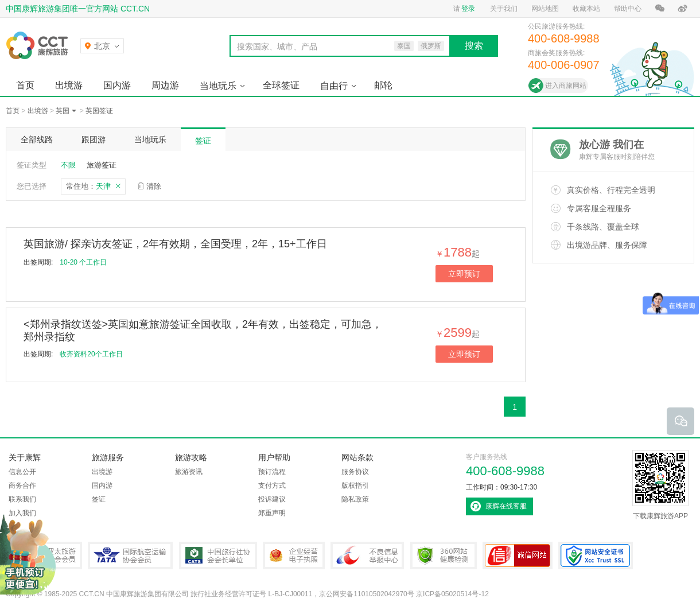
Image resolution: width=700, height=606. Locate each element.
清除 (154, 186)
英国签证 (99, 111)
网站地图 (545, 9)
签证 (203, 141)
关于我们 (504, 9)
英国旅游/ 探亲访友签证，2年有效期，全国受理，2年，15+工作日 (175, 244)
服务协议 (355, 472)
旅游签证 (102, 165)
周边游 (165, 85)
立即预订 (464, 274)
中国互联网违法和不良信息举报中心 (367, 555)
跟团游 (94, 139)
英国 (63, 111)
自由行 (334, 86)
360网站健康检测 (444, 555)
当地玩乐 (218, 86)
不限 (68, 165)
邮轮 (383, 85)
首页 (25, 85)
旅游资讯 (189, 472)
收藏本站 (586, 9)
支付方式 (272, 485)
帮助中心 (628, 9)
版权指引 (355, 485)
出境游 (69, 85)
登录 (468, 9)
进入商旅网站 (566, 86)
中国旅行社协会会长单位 (218, 555)
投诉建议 (272, 499)
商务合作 (22, 485)
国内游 (117, 85)
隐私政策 (355, 499)
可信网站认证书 (518, 555)
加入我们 (22, 513)
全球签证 (281, 85)
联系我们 (22, 499)
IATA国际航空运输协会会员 (130, 555)
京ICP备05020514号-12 (452, 594)
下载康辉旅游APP (660, 485)
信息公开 (22, 472)
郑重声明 (272, 513)
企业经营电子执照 (294, 555)
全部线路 (37, 139)
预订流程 (272, 472)
